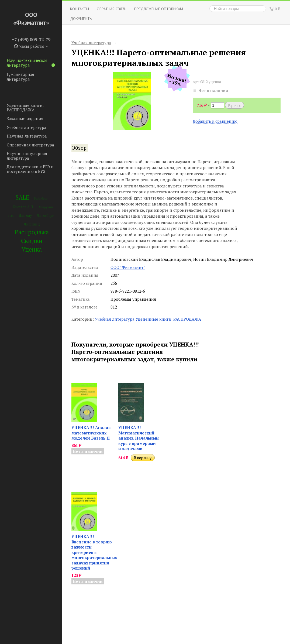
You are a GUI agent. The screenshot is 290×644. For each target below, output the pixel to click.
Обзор (79, 148)
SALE (22, 197)
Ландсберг (45, 216)
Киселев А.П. (23, 207)
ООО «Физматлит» (31, 19)
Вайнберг (41, 198)
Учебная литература (27, 127)
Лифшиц (32, 224)
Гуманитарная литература (20, 77)
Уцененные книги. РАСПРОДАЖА (25, 107)
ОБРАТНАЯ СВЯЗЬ (112, 9)
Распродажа (32, 232)
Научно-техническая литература (31, 63)
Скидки (32, 241)
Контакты (80, 9)
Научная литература (27, 136)
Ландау (25, 215)
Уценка (32, 249)
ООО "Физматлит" (128, 267)
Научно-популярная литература (27, 156)
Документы (81, 18)
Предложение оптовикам (159, 9)
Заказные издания (25, 118)
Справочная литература (30, 145)
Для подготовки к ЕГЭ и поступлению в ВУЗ (30, 169)
